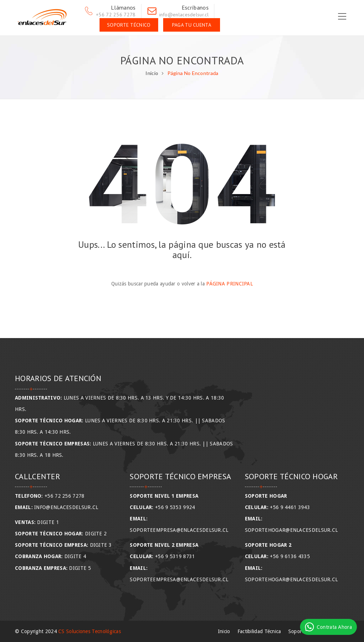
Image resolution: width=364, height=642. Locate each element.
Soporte (297, 631)
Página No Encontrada (193, 73)
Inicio (152, 73)
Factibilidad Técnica (259, 631)
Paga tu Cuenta (192, 25)
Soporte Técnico (129, 25)
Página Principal (229, 284)
